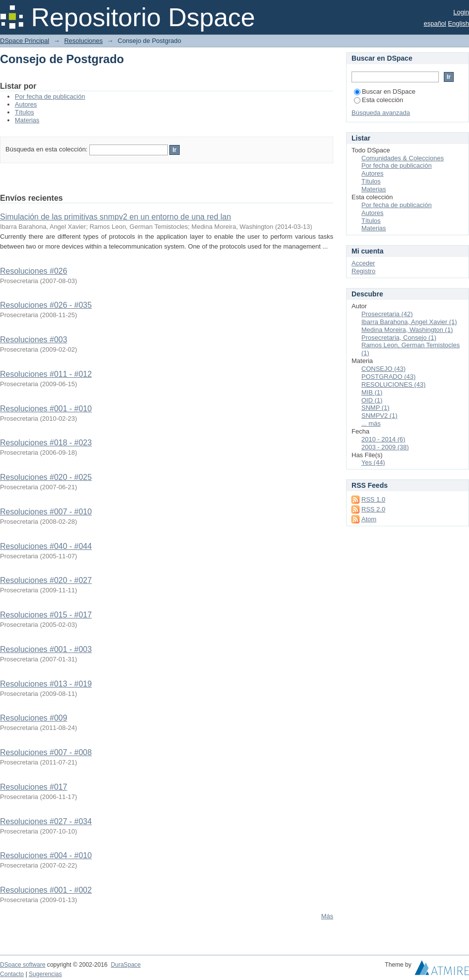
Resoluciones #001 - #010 (46, 409)
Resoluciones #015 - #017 (46, 615)
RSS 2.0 (373, 509)
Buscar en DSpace (385, 91)
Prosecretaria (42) (387, 314)
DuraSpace (125, 965)
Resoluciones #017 (34, 787)
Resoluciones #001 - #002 (46, 890)
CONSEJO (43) (384, 369)
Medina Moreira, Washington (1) (407, 330)
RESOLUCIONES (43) (393, 384)
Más (327, 916)
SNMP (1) (375, 408)
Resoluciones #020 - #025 (46, 477)
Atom (369, 519)
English (458, 23)
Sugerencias (45, 974)
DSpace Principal (25, 41)
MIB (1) (372, 392)
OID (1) (372, 400)
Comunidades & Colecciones (403, 158)
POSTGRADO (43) (389, 377)
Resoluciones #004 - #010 (46, 855)
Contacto (12, 974)
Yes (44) (373, 462)
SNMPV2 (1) (379, 416)
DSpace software (23, 965)
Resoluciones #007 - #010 (46, 512)
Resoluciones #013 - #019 (46, 684)
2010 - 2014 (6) (383, 439)
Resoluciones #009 (34, 718)
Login (461, 12)
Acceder (363, 263)
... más (371, 423)
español (435, 23)
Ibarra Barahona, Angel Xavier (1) (409, 322)
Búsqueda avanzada (381, 113)
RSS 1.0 (373, 499)
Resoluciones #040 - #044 (46, 546)
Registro (363, 271)
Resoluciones (83, 41)
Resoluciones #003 (34, 340)
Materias (27, 120)
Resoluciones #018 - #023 (46, 443)
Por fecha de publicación (50, 96)
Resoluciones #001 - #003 (46, 649)
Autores (26, 104)
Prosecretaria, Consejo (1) (399, 338)
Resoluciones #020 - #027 (46, 580)
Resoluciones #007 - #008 (46, 752)
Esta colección (379, 100)
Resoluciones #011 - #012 (46, 374)
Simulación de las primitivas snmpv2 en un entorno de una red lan (116, 217)
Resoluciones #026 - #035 (46, 305)
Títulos (24, 112)
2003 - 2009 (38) (385, 447)
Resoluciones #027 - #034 (46, 821)
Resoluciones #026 (34, 271)
